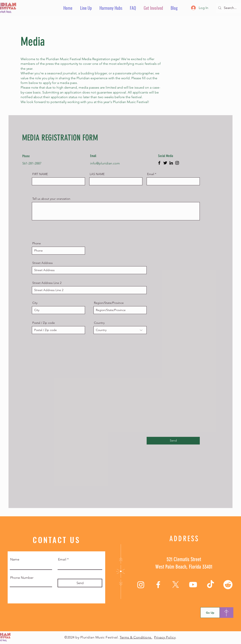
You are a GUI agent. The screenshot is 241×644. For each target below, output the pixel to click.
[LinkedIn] (171, 163)
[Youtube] (193, 585)
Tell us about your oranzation (51, 199)
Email (151, 174)
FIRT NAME (40, 174)
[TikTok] (211, 585)
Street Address (43, 263)
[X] (176, 585)
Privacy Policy (165, 637)
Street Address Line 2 (47, 283)
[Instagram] (177, 163)
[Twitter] (165, 163)
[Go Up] (210, 613)
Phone (37, 243)
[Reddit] (228, 585)
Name (15, 559)
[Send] (173, 441)
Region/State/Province (109, 303)
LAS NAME (97, 174)
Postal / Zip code (44, 323)
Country (99, 323)
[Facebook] (159, 163)
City (35, 303)
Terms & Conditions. (136, 637)
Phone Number (22, 578)
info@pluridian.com (105, 163)
